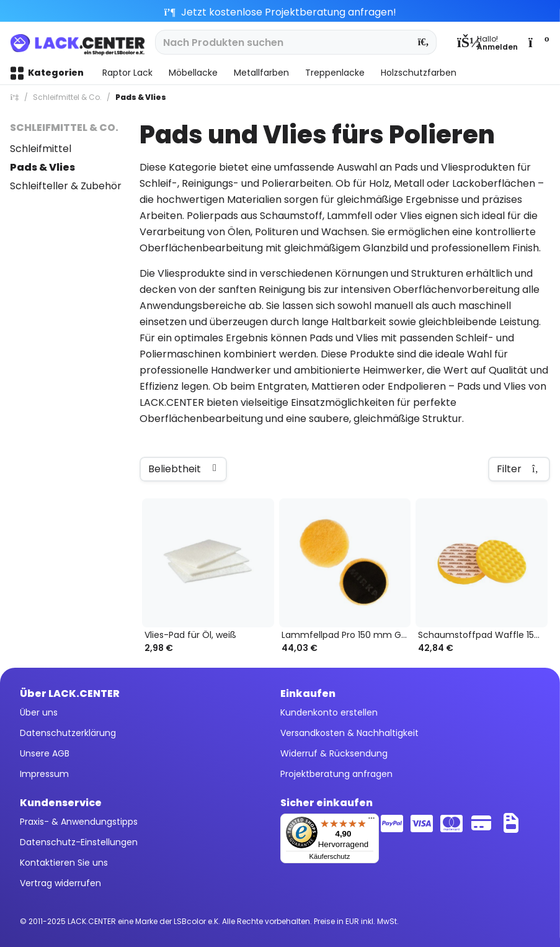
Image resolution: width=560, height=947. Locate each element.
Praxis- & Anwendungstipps (79, 822)
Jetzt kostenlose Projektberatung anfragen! (280, 12)
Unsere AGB (45, 753)
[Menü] (371, 821)
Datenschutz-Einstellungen (79, 842)
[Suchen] (424, 42)
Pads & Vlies (42, 167)
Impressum (44, 774)
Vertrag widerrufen (60, 883)
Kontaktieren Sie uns (64, 863)
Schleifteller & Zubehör (66, 186)
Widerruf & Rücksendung (334, 753)
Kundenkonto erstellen (329, 712)
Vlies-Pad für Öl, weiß (190, 635)
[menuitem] (487, 42)
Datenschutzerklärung (68, 733)
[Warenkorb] (538, 42)
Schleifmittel (41, 149)
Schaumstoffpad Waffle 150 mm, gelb (483, 635)
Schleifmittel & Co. (64, 128)
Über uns (39, 712)
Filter (519, 469)
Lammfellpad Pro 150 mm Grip (346, 635)
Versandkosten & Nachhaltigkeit (349, 733)
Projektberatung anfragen (336, 774)
